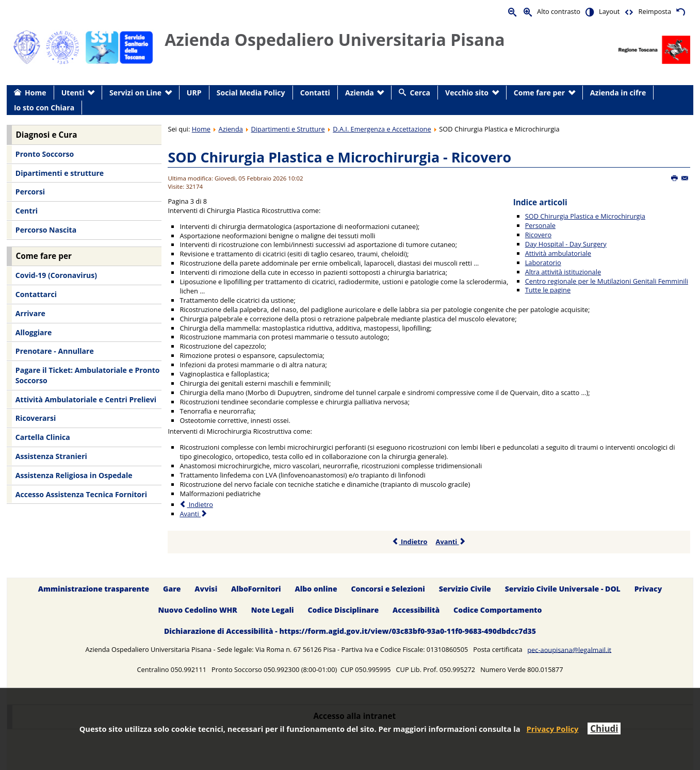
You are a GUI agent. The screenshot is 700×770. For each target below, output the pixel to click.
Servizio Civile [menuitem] (465, 589)
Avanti (451, 542)
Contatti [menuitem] (315, 93)
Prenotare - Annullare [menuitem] (55, 351)
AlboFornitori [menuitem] (256, 589)
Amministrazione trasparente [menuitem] (94, 589)
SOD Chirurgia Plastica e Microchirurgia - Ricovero (339, 157)
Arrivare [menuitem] (30, 313)
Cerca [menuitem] (420, 93)
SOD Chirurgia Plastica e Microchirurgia (585, 216)
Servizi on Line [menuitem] (135, 93)
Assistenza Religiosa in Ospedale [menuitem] (74, 475)
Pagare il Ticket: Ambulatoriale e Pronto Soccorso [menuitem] (88, 375)
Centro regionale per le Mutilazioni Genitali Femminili (607, 281)
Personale (540, 225)
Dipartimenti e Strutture (288, 129)
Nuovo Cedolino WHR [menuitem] (197, 610)
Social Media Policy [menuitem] (251, 93)
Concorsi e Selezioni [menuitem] (388, 589)
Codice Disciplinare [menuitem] (343, 610)
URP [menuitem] (194, 93)
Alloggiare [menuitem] (34, 332)
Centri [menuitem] (27, 211)
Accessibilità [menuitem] (416, 610)
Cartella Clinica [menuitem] (43, 437)
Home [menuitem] (36, 93)
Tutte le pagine (548, 290)
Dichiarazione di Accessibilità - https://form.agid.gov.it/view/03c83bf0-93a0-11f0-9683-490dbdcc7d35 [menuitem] (350, 631)
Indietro (410, 542)
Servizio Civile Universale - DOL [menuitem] (563, 589)
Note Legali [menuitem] (273, 610)
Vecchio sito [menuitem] (467, 93)
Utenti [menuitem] (73, 93)
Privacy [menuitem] (648, 589)
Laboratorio (543, 263)
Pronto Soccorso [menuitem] (45, 154)
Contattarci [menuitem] (36, 294)
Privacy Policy (553, 729)
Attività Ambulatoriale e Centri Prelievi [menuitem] (86, 399)
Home (201, 129)
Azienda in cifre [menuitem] (618, 93)
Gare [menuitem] (172, 589)
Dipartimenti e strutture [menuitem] (60, 173)
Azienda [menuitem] (360, 93)
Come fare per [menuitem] (539, 93)
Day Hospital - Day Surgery (566, 244)
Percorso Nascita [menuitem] (46, 230)
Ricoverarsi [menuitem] (36, 418)
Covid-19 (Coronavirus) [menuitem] (56, 275)
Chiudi (604, 728)
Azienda (231, 129)
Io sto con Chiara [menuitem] (44, 108)
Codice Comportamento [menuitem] (498, 610)
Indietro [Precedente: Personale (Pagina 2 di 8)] (196, 504)
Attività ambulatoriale (558, 253)
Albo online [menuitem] (316, 589)
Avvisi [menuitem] (206, 589)
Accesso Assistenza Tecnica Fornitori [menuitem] (81, 494)
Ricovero (538, 235)
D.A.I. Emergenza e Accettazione (382, 129)
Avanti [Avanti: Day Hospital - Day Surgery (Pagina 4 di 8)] (194, 514)
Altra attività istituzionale (563, 272)
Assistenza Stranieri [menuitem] (51, 456)
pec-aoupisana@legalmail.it (569, 649)
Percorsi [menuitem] (30, 192)
